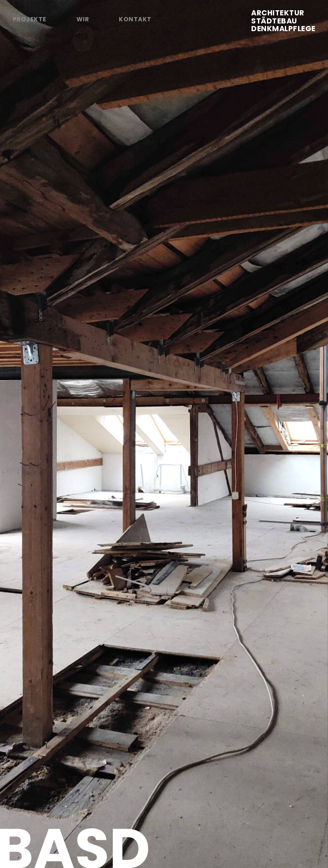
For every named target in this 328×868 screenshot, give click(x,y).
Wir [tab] (83, 19)
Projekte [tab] (30, 19)
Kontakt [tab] (135, 19)
